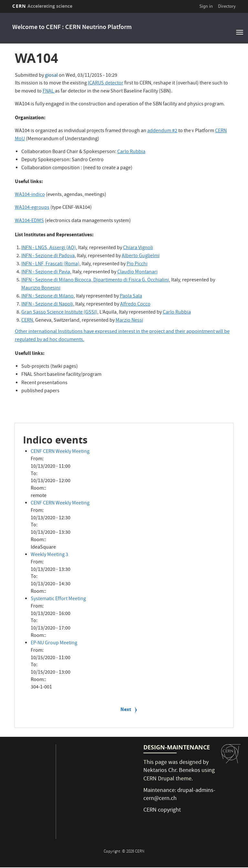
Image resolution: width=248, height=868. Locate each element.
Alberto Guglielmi (141, 256)
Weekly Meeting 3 (49, 555)
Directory (227, 6)
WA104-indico (30, 195)
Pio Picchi (137, 264)
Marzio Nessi (129, 321)
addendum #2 (162, 131)
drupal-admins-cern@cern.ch (179, 795)
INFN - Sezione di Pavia (46, 272)
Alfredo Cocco (135, 305)
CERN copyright (162, 810)
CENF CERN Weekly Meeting (60, 452)
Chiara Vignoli (138, 248)
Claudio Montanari (137, 272)
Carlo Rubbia (131, 152)
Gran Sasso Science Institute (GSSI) (59, 313)
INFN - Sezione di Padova (48, 256)
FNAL (49, 92)
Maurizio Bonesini (41, 288)
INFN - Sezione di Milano (47, 297)
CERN (42, 6)
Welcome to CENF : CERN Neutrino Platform (72, 28)
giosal (51, 76)
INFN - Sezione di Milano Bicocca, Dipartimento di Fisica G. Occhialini (95, 280)
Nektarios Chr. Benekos (172, 771)
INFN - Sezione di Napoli (47, 305)
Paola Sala (131, 297)
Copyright (112, 852)
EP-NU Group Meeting (54, 643)
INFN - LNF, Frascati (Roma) (50, 264)
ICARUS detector (106, 83)
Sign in (206, 6)
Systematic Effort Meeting (58, 599)
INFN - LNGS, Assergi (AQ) (49, 248)
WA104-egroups (32, 208)
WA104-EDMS (29, 221)
